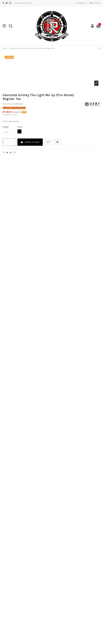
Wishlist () (82, 3)
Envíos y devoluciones (23, 3)
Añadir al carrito (30, 142)
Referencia (8, 104)
